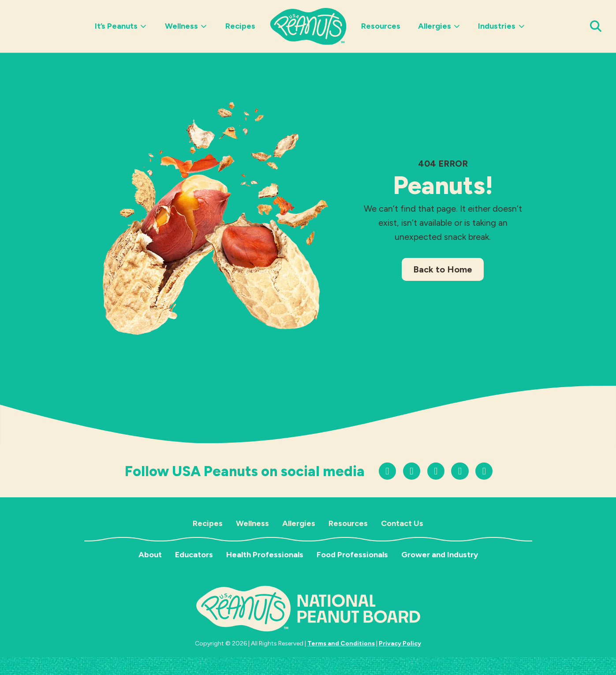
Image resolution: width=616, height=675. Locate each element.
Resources (381, 26)
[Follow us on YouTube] (436, 471)
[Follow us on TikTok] (412, 471)
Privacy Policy (400, 643)
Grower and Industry (440, 555)
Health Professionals (265, 555)
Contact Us (402, 523)
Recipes (240, 26)
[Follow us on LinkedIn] (484, 471)
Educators (194, 555)
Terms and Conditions (341, 643)
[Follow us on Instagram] (387, 471)
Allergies (439, 26)
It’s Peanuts (121, 26)
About (150, 555)
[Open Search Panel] (596, 26)
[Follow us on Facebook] (460, 471)
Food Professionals (352, 555)
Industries (502, 26)
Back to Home (443, 269)
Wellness (186, 26)
